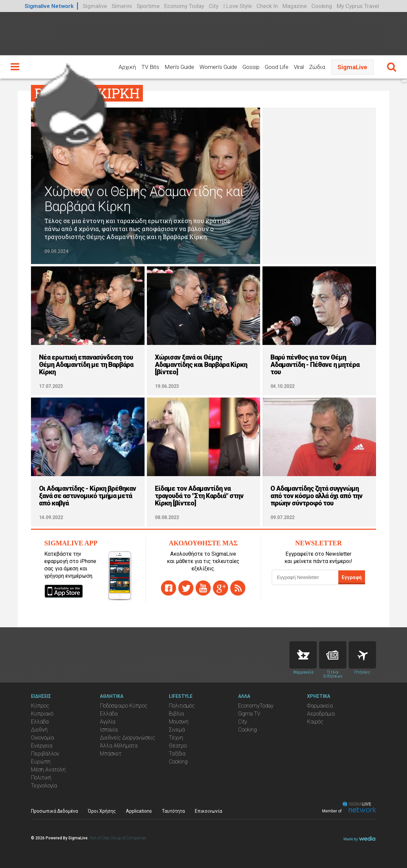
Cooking (322, 6)
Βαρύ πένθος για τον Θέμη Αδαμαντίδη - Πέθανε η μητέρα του (315, 365)
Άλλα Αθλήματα (119, 746)
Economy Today (184, 6)
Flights (362, 655)
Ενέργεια (42, 746)
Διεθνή (39, 730)
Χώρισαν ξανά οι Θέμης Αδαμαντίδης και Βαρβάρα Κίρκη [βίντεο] (201, 365)
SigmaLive (352, 67)
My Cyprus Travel (358, 6)
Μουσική (179, 722)
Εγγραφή (352, 577)
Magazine (295, 6)
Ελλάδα (40, 722)
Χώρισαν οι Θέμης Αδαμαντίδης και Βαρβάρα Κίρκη (144, 199)
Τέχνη (176, 738)
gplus (220, 588)
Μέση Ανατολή (48, 770)
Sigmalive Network (49, 6)
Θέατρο (178, 746)
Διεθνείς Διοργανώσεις (128, 738)
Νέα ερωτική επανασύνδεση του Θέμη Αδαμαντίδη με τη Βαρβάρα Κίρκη (86, 365)
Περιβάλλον (45, 754)
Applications (139, 811)
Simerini (122, 6)
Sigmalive (95, 6)
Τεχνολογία (44, 786)
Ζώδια (317, 67)
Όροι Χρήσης (102, 811)
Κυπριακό (42, 714)
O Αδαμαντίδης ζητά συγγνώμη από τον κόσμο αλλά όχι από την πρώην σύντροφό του (316, 496)
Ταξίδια (177, 754)
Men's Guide (179, 67)
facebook (169, 588)
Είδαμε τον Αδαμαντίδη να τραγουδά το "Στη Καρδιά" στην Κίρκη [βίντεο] (199, 496)
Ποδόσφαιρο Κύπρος (124, 706)
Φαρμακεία (320, 706)
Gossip (251, 67)
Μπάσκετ (111, 754)
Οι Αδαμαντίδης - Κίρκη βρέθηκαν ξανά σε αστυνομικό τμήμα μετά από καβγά (87, 496)
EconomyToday (256, 706)
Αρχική (127, 67)
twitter (186, 588)
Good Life (277, 67)
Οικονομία (42, 738)
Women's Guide (218, 67)
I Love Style (237, 6)
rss (238, 588)
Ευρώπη (41, 762)
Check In (267, 6)
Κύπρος (40, 706)
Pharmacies (303, 655)
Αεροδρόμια (321, 714)
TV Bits (150, 67)
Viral (299, 67)
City (214, 6)
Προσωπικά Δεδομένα (54, 811)
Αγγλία (108, 722)
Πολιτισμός (182, 706)
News (333, 655)
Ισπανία (109, 730)
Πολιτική (41, 778)
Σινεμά (177, 730)
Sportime (148, 6)
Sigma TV (249, 714)
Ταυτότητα (173, 811)
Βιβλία (176, 714)
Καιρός (315, 722)
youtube (203, 588)
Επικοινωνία (208, 811)
